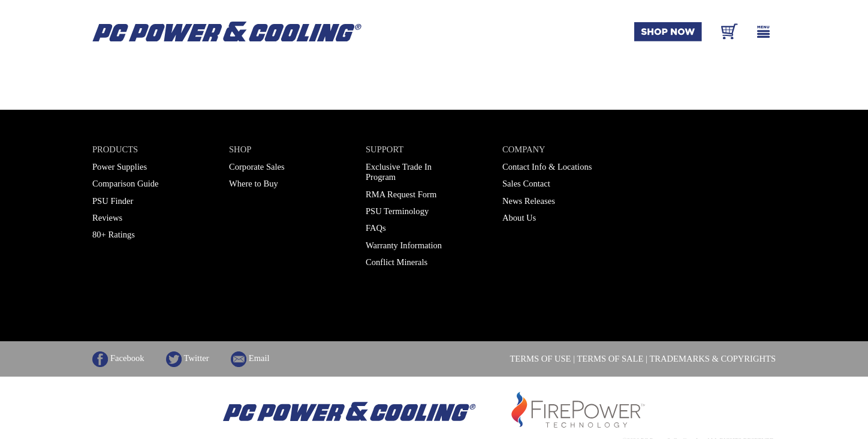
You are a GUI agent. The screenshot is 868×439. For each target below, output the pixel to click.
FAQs (376, 228)
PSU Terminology (397, 211)
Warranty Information (404, 245)
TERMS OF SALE (610, 359)
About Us (519, 218)
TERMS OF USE (540, 359)
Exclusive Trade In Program (399, 172)
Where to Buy (254, 184)
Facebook (118, 358)
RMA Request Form (401, 194)
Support (385, 149)
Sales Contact (526, 184)
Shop (240, 149)
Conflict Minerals (397, 262)
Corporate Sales (257, 167)
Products (115, 149)
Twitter (188, 358)
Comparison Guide (126, 184)
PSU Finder (113, 201)
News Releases (529, 201)
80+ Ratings (114, 234)
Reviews (107, 218)
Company (524, 149)
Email (250, 358)
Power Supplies (120, 167)
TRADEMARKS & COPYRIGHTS (712, 359)
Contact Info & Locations (547, 167)
